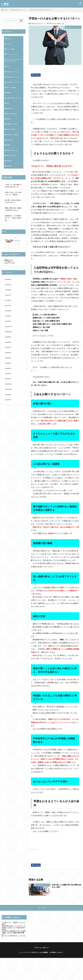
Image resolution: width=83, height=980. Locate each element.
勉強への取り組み (13, 128)
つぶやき (10, 44)
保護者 (9, 103)
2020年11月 (9, 347)
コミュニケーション (13, 55)
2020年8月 (8, 364)
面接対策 (10, 183)
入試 (8, 117)
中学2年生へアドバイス (13, 83)
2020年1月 (8, 402)
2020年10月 (9, 352)
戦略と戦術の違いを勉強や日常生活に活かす (13, 226)
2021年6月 (8, 319)
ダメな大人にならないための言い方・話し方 (13, 62)
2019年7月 (8, 425)
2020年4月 (8, 386)
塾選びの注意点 (12, 144)
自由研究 (10, 178)
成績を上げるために (13, 166)
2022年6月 (8, 297)
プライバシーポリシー (42, 948)
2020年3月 (8, 391)
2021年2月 (8, 336)
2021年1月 (8, 341)
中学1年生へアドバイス (13, 75)
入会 (63, 24)
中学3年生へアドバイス (13, 91)
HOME (5, 10)
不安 (8, 69)
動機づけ (10, 133)
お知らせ (10, 39)
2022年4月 (8, 302)
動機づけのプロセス (13, 139)
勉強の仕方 (10, 122)
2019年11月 (9, 414)
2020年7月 (8, 369)
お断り (59, 24)
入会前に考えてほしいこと (18, 10)
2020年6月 (8, 375)
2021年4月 (8, 330)
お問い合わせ (53, 24)
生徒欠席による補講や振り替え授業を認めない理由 (66, 886)
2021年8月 (8, 308)
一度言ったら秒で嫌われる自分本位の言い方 (13, 203)
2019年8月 (8, 419)
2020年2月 (8, 397)
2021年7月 (8, 314)
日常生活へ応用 (12, 172)
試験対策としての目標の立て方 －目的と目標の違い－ (13, 235)
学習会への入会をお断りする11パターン (41, 10)
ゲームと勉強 (11, 50)
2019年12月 (9, 408)
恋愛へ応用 (10, 155)
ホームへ (34, 849)
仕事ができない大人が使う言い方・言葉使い (13, 211)
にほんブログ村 (9, 280)
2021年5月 (8, 325)
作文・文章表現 (12, 98)
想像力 (9, 161)
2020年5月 (8, 380)
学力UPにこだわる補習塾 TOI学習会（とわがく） (48, 953)
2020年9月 (8, 358)
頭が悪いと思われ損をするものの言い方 (13, 219)
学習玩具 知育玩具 (13, 150)
